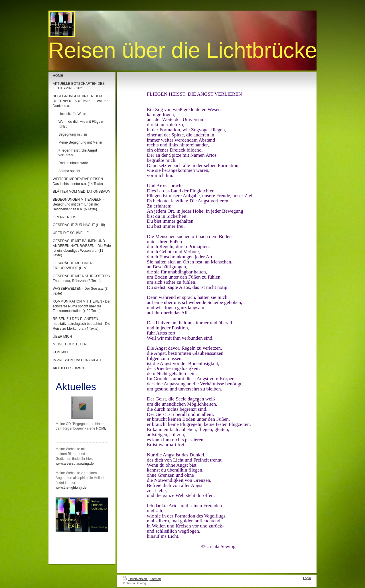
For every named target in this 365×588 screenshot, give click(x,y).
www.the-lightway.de (71, 488)
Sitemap (155, 579)
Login (307, 578)
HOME (101, 428)
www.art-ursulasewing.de (75, 464)
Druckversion (135, 579)
